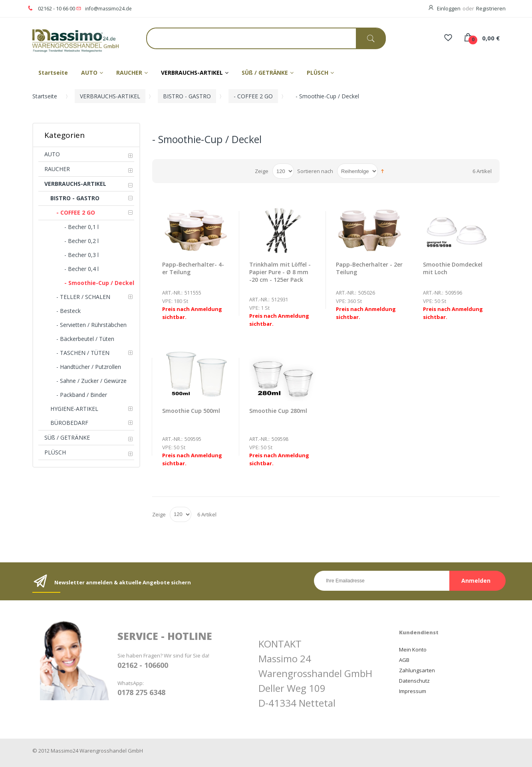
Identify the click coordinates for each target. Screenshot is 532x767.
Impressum (413, 691)
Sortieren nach (315, 171)
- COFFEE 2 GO (253, 96)
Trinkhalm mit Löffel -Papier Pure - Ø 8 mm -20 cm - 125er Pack (280, 272)
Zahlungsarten (417, 670)
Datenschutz (414, 681)
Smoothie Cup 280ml (278, 411)
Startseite (45, 96)
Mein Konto (413, 649)
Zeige (262, 171)
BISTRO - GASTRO (187, 96)
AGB (404, 660)
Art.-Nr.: (172, 293)
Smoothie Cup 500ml (191, 411)
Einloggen (449, 8)
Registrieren (491, 8)
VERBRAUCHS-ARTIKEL (110, 96)
